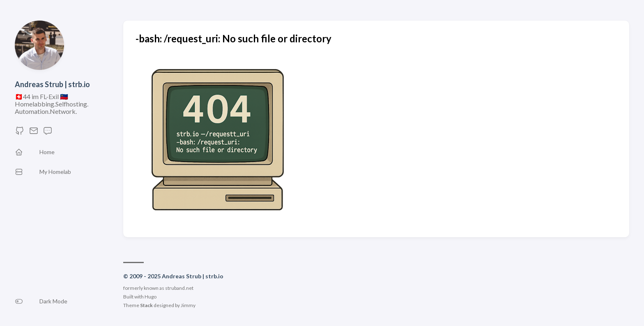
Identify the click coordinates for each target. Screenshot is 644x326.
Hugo (151, 297)
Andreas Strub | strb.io (52, 84)
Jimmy (188, 305)
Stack (146, 305)
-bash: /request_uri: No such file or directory (233, 38)
